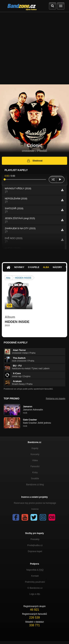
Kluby (35, 472)
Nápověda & (35, 570)
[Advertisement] (34, 48)
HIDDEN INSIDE (23, 278)
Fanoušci (35, 466)
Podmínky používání (35, 582)
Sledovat (34, 161)
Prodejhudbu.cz (35, 545)
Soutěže (35, 479)
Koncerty (35, 454)
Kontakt (35, 576)
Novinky (19, 267)
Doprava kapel (35, 551)
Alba (46, 267)
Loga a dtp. (35, 594)
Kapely (35, 448)
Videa (35, 460)
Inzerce (35, 509)
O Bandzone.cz (35, 588)
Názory (57, 267)
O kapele (34, 267)
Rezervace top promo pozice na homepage (35, 503)
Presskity (35, 539)
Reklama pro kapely (56, 399)
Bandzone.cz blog (35, 485)
